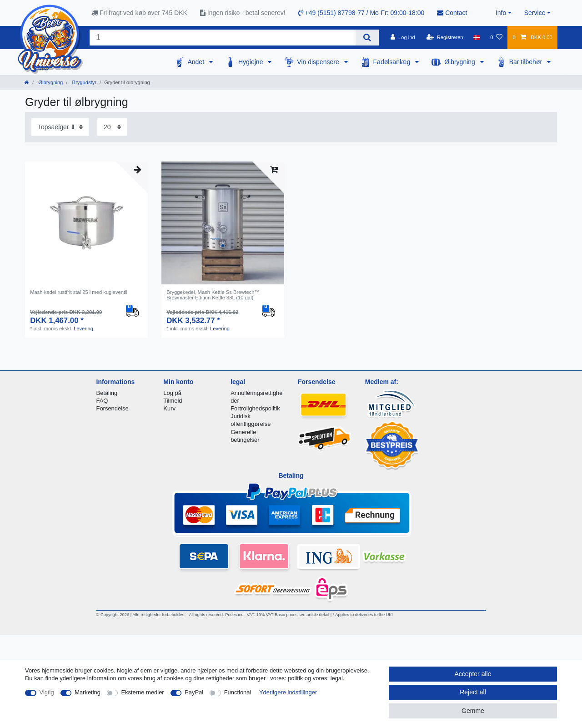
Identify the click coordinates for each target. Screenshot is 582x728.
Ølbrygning (461, 62)
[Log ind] (403, 37)
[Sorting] (60, 127)
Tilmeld (173, 401)
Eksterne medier (142, 692)
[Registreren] (445, 37)
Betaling (107, 393)
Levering (83, 329)
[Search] (367, 38)
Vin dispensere (319, 62)
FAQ (102, 401)
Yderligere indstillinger (288, 692)
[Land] (477, 37)
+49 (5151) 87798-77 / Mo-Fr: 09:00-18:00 (361, 13)
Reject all (473, 692)
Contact (452, 13)
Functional (238, 692)
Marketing (88, 692)
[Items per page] (112, 127)
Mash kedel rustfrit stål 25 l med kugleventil (79, 292)
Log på (172, 393)
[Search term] (223, 38)
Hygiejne (251, 62)
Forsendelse (113, 408)
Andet (196, 62)
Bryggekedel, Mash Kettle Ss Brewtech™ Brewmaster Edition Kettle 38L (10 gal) (213, 295)
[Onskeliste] (496, 37)
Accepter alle (473, 674)
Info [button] (501, 13)
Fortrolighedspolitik (255, 408)
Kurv (169, 408)
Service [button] (535, 13)
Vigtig (47, 692)
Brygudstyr (83, 82)
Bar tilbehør (527, 62)
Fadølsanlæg (393, 62)
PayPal (194, 692)
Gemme (473, 711)
